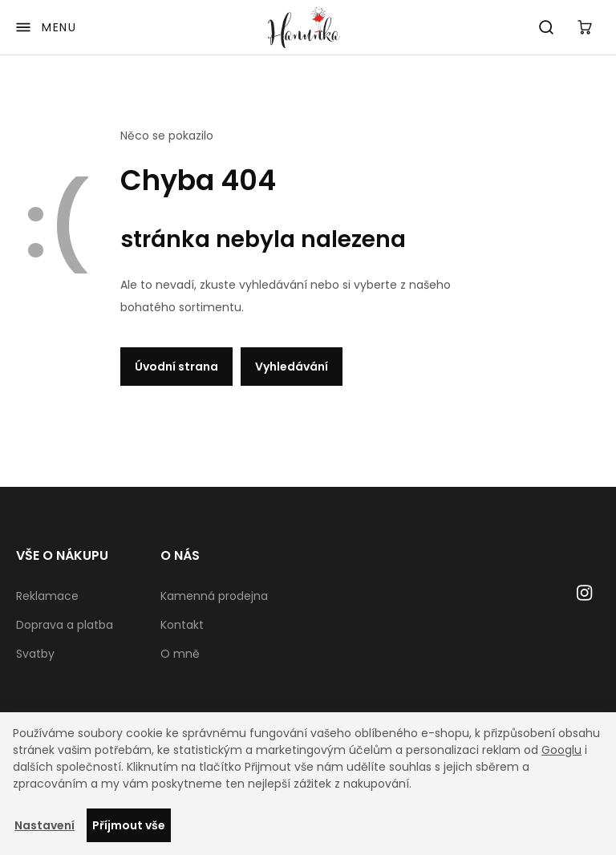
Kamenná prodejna (214, 596)
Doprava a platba (65, 625)
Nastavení (45, 825)
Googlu (561, 750)
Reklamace (47, 596)
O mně (180, 654)
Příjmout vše (129, 825)
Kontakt (182, 625)
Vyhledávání (292, 367)
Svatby (35, 654)
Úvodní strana (176, 367)
